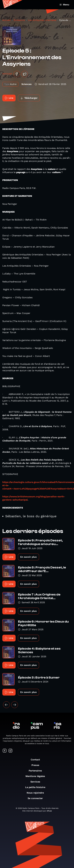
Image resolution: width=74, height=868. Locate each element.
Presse (37, 765)
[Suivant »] (15, 705)
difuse (49, 811)
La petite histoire (37, 787)
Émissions (19, 20)
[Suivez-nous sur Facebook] (5, 751)
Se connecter (37, 798)
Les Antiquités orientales (42, 20)
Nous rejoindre (37, 793)
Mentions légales (37, 776)
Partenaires (37, 771)
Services (37, 782)
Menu (64, 5)
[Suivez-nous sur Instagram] (10, 751)
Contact (37, 760)
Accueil (6, 20)
